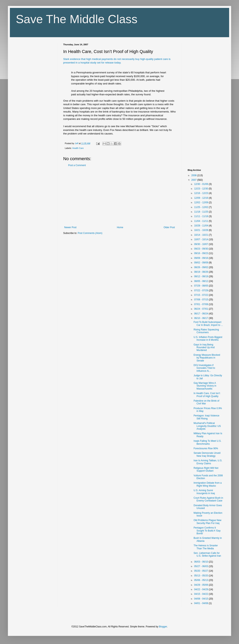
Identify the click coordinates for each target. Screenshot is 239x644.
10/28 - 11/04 (201, 226)
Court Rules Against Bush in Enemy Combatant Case (208, 499)
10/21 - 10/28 (201, 230)
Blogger (163, 627)
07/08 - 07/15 (201, 300)
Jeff (77, 143)
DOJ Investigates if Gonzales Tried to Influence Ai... (204, 368)
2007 (194, 180)
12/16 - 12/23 (201, 193)
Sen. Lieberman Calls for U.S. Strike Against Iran (207, 554)
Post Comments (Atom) (90, 233)
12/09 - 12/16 (201, 198)
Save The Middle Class (77, 19)
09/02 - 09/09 (201, 263)
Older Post (169, 227)
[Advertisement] (119, 196)
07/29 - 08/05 (201, 286)
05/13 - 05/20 (201, 576)
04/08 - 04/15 (201, 599)
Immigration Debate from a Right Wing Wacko (208, 484)
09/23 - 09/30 (201, 249)
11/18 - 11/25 (201, 212)
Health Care (78, 148)
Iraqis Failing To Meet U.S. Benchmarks (207, 442)
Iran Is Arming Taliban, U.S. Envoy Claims (208, 462)
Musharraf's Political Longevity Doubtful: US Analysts (207, 426)
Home (120, 227)
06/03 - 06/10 (201, 562)
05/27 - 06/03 (201, 566)
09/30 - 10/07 (201, 244)
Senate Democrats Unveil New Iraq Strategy (207, 454)
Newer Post (70, 227)
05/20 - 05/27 (201, 571)
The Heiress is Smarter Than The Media (206, 547)
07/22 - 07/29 (201, 290)
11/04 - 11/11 (201, 221)
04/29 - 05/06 (201, 585)
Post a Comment (77, 165)
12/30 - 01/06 (201, 184)
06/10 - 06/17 (201, 318)
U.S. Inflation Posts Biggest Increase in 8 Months (208, 339)
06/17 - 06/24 (201, 314)
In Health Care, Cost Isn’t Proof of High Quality (207, 395)
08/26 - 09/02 (201, 267)
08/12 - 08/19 (201, 276)
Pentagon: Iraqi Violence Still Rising (207, 417)
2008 (194, 175)
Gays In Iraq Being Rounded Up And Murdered (204, 348)
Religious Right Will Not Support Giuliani (206, 469)
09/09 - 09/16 (201, 258)
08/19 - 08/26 (201, 272)
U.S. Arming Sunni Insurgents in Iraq (204, 492)
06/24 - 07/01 (201, 309)
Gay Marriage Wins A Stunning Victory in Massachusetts (205, 386)
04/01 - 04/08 (201, 603)
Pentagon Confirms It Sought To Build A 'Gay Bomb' (207, 531)
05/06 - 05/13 (201, 580)
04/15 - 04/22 (201, 594)
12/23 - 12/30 (201, 189)
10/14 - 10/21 (201, 235)
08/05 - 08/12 (201, 281)
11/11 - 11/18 (201, 216)
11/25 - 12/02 (201, 207)
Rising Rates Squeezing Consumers (206, 331)
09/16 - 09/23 (201, 253)
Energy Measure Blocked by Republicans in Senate (207, 358)
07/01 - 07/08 (201, 304)
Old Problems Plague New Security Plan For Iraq (207, 522)
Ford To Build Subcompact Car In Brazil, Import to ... (208, 323)
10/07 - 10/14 (201, 239)
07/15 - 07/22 (201, 295)
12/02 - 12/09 (201, 202)
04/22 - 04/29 (201, 589)
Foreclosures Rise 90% (206, 448)
